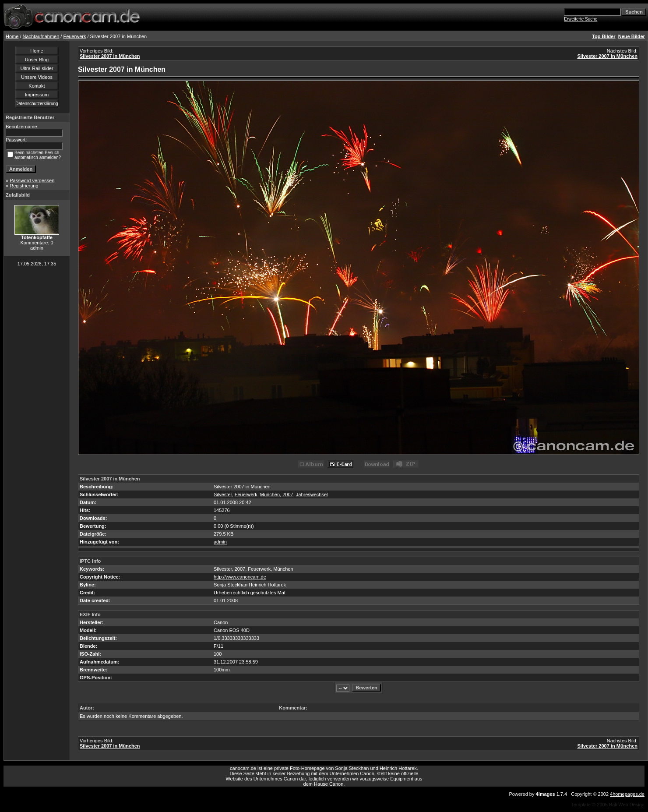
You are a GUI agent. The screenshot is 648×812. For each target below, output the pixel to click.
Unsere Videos (37, 77)
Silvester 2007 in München (110, 56)
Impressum (37, 95)
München (270, 494)
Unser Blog (37, 60)
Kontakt (37, 86)
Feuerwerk (74, 36)
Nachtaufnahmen (41, 36)
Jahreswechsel (312, 494)
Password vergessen (32, 180)
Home (12, 36)
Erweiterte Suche (581, 19)
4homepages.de (627, 794)
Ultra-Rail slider (37, 68)
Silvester (223, 494)
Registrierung (24, 186)
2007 (288, 494)
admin (220, 542)
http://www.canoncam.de (240, 577)
